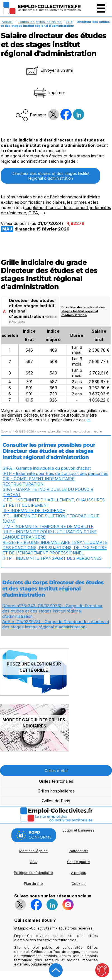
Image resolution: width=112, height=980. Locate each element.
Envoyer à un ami (49, 70)
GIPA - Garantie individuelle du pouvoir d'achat (47, 468)
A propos (79, 873)
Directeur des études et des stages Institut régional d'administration (51, 176)
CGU (34, 862)
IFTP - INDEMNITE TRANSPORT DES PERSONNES (52, 558)
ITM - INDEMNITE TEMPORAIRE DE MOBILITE (48, 526)
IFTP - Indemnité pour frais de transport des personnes (55, 473)
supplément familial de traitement (56, 207)
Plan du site (33, 884)
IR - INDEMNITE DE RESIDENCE (34, 511)
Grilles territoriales (56, 781)
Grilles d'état (56, 771)
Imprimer (49, 93)
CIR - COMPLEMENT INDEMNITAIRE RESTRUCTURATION (38, 481)
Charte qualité (79, 862)
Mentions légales (33, 851)
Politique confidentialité (33, 873)
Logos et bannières (78, 830)
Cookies (79, 884)
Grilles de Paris (56, 801)
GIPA (33, 213)
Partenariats (79, 851)
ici (89, 420)
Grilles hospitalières (56, 791)
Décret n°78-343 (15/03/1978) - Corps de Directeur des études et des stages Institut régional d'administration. (52, 611)
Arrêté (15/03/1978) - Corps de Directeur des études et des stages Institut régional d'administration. (56, 624)
